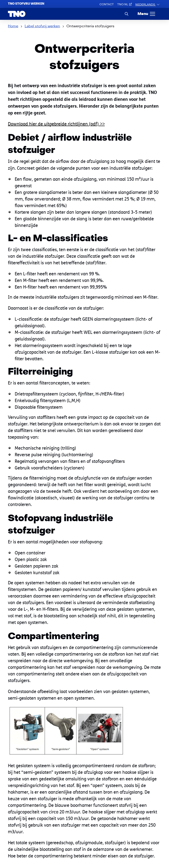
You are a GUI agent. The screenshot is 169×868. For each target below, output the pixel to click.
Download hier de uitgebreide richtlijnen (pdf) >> (56, 124)
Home (13, 26)
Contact (107, 4)
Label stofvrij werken (42, 26)
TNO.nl (125, 4)
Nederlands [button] (146, 5)
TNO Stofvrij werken (26, 4)
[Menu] (147, 14)
